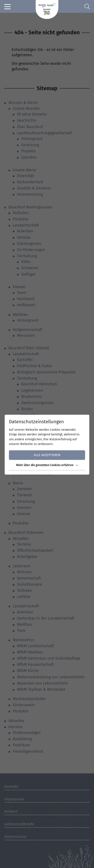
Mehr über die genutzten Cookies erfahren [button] (47, 465)
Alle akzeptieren (47, 455)
